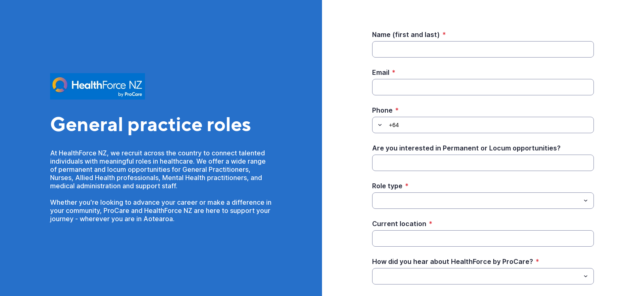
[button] (379, 125)
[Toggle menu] (586, 201)
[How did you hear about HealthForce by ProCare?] (476, 276)
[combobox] (483, 201)
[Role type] (476, 201)
